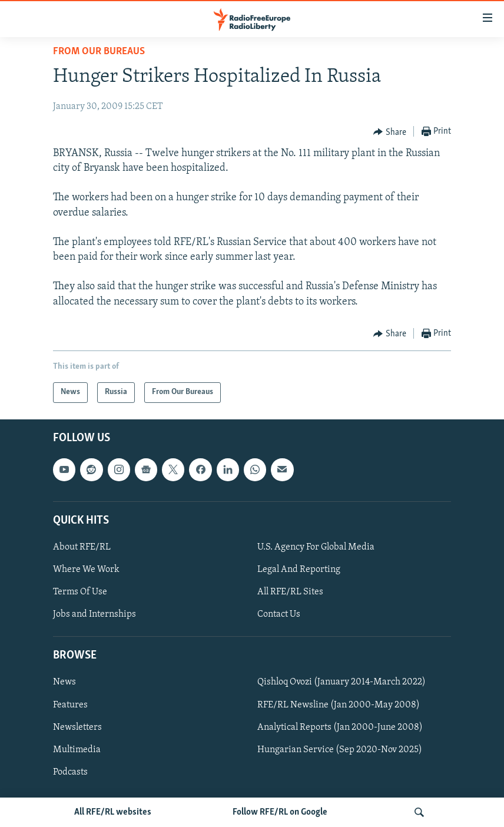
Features (70, 704)
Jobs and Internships (94, 614)
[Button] (390, 132)
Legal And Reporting (299, 570)
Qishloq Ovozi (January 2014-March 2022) (341, 682)
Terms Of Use (80, 592)
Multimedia (77, 750)
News (64, 682)
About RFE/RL (82, 547)
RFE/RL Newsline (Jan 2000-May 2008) (339, 704)
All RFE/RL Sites (290, 592)
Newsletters (77, 727)
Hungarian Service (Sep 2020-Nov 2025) (340, 750)
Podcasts (70, 772)
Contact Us (279, 614)
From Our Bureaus (99, 52)
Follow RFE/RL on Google (280, 812)
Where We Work (86, 570)
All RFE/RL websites (113, 812)
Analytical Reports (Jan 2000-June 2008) (340, 727)
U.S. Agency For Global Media (316, 547)
